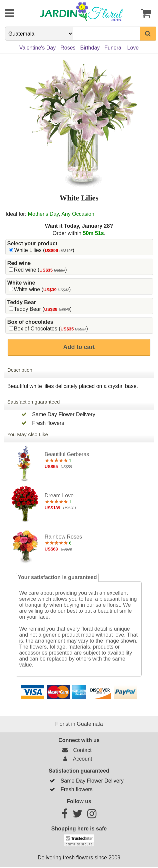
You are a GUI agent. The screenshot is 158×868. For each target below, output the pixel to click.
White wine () (42, 289)
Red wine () (40, 270)
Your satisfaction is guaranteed (57, 577)
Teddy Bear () (43, 309)
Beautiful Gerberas (67, 454)
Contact (76, 750)
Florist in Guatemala (79, 724)
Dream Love (59, 496)
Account (76, 759)
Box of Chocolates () (51, 329)
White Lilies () (44, 250)
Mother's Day (43, 214)
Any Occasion (78, 214)
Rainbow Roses (63, 537)
